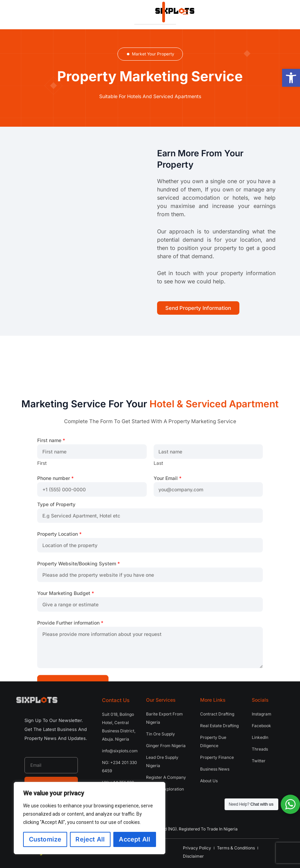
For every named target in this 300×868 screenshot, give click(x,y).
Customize (45, 839)
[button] (291, 78)
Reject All (90, 839)
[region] (90, 818)
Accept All (135, 839)
